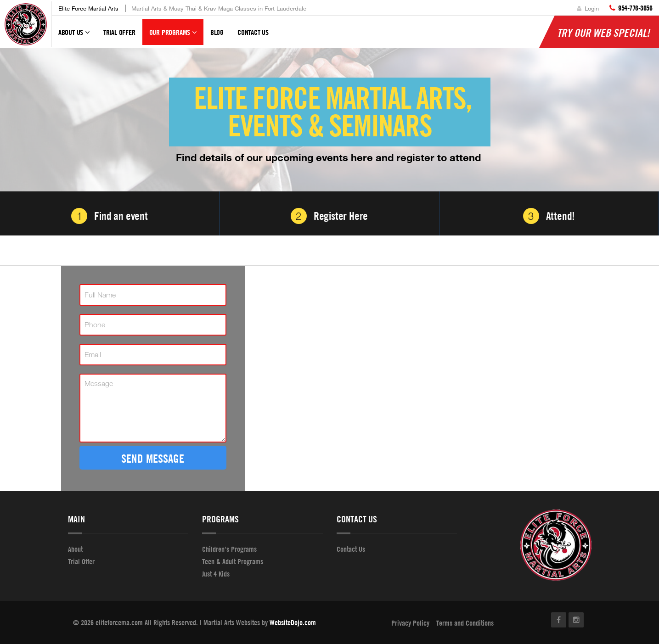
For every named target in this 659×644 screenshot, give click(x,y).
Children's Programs (229, 549)
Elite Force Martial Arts (88, 8)
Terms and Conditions (465, 623)
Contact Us (253, 32)
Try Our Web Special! (603, 33)
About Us (74, 36)
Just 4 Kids (216, 574)
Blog (217, 32)
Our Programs (173, 36)
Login (588, 8)
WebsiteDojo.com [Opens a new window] (293, 622)
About (75, 549)
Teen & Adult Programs (233, 561)
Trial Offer (119, 32)
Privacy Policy (410, 623)
